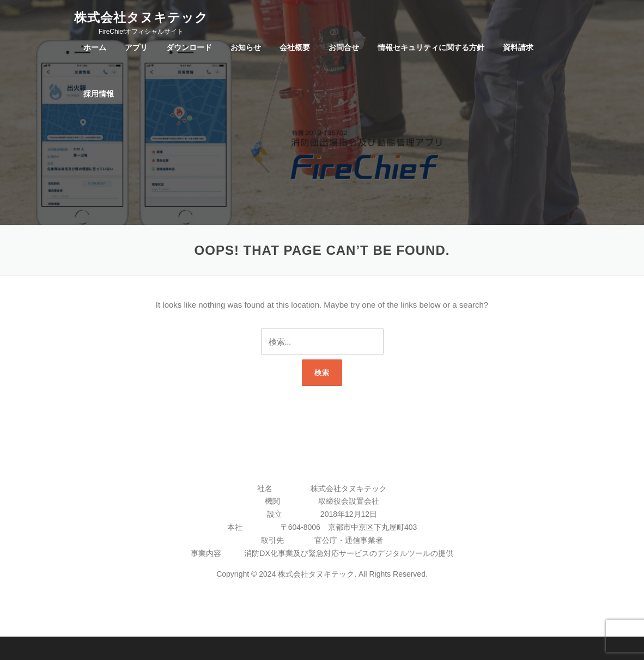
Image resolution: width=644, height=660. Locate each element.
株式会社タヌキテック (141, 17)
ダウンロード (189, 47)
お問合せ (344, 47)
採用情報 (99, 94)
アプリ (136, 47)
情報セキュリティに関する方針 (431, 47)
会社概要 (295, 47)
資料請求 (518, 47)
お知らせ (246, 47)
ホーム (95, 47)
